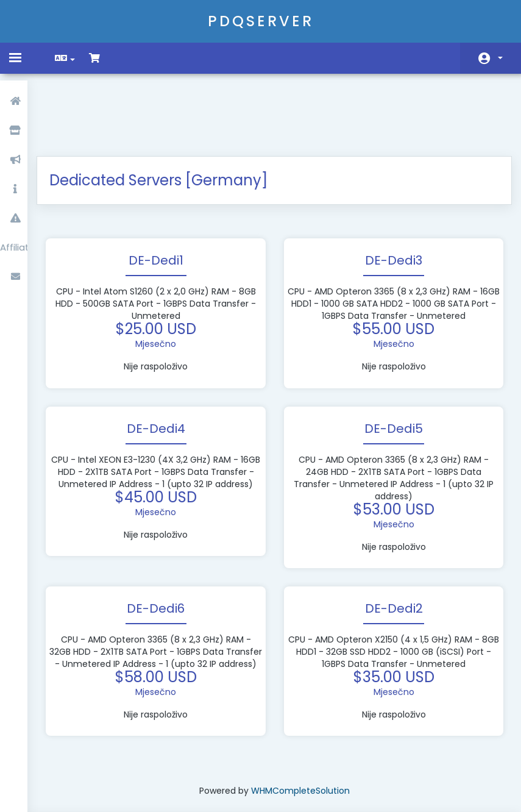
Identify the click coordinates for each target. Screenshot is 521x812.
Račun (500, 58)
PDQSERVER (261, 21)
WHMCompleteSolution (302, 738)
